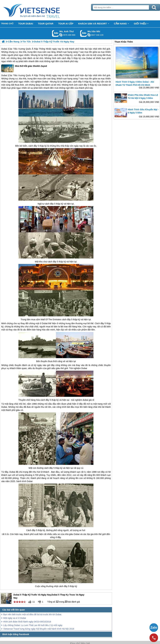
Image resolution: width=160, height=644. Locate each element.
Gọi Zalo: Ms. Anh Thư (55, 33)
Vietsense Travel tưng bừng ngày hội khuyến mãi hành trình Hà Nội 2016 (39, 629)
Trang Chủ (39, 10)
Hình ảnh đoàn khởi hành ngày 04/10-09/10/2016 (27, 622)
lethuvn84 (61, 35)
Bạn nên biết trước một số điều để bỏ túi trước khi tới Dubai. (33, 614)
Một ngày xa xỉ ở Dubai (15, 618)
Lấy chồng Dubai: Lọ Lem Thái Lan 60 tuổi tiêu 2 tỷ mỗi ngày (33, 625)
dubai (85, 400)
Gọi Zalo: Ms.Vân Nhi (84, 33)
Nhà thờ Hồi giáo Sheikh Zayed (24, 68)
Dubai (4, 49)
